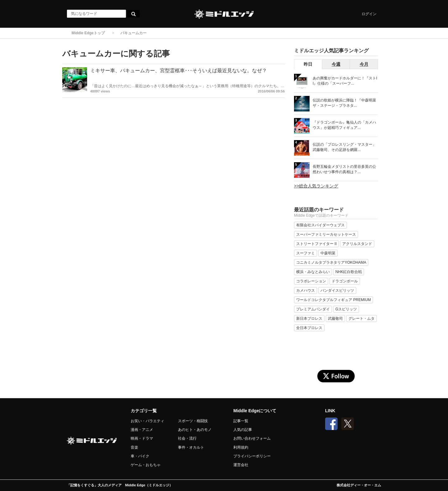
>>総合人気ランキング (316, 186)
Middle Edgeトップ (88, 33)
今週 (336, 64)
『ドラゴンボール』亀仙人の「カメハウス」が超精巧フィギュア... (344, 125)
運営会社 (241, 465)
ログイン (369, 14)
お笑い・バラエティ (147, 421)
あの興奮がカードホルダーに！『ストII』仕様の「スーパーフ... (345, 81)
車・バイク (140, 456)
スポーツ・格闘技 (193, 421)
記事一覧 (241, 421)
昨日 (308, 64)
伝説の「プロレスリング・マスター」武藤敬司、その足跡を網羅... (344, 147)
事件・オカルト (191, 447)
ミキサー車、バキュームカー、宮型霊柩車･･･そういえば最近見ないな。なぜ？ (179, 71)
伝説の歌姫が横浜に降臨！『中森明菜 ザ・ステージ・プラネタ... (344, 103)
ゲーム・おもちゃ (146, 465)
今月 (364, 64)
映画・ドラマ (142, 438)
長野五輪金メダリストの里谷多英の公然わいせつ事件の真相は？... (344, 169)
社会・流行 (187, 438)
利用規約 (241, 447)
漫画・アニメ (142, 430)
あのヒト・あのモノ (195, 430)
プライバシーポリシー (252, 456)
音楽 (134, 447)
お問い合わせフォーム (252, 438)
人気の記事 (243, 430)
